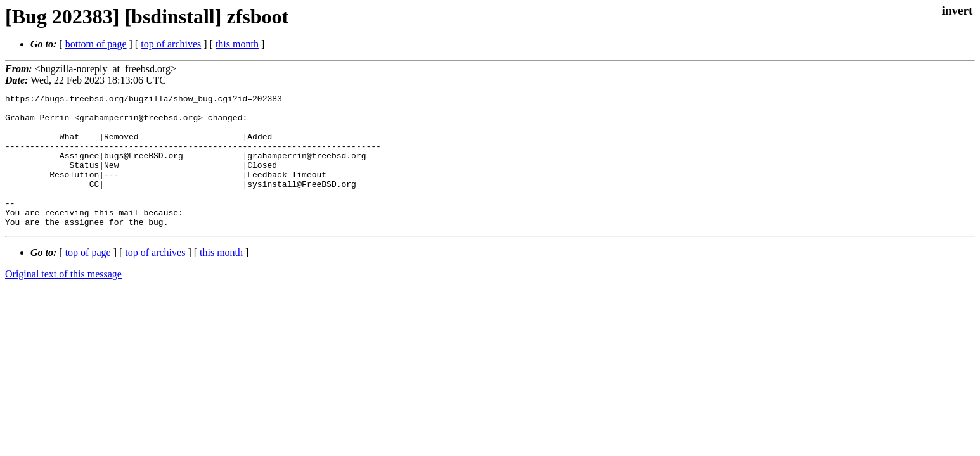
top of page (88, 279)
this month (237, 44)
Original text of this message (63, 301)
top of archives (171, 44)
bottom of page (96, 44)
